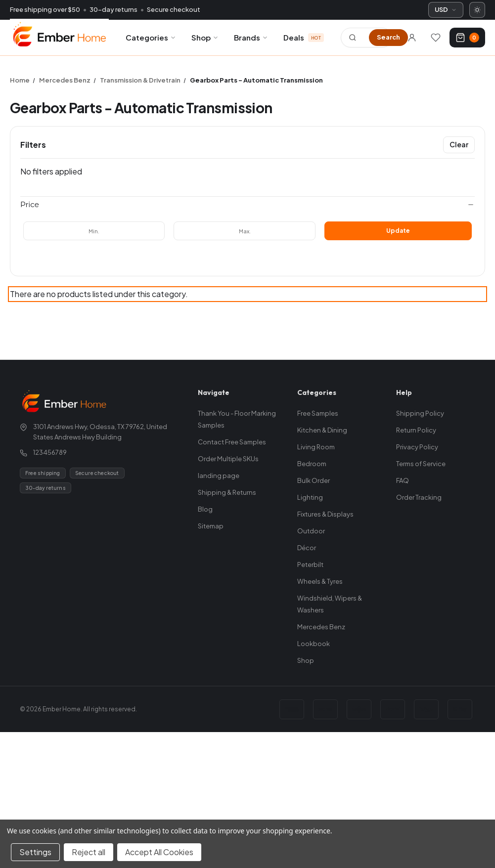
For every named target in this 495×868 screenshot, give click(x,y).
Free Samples (318, 413)
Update (398, 231)
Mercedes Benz (321, 627)
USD (446, 9)
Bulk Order (314, 480)
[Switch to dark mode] (477, 10)
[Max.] (244, 231)
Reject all (89, 852)
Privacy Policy (417, 447)
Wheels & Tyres (320, 581)
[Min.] (94, 231)
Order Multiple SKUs (228, 459)
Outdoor (311, 531)
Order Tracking (419, 497)
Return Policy (416, 430)
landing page (219, 476)
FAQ (403, 480)
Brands (251, 37)
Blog (205, 509)
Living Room (316, 447)
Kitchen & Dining (322, 430)
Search (388, 37)
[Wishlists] (436, 38)
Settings (35, 852)
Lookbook (314, 644)
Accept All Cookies (159, 852)
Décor (307, 548)
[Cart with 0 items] (467, 38)
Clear (459, 144)
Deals (304, 37)
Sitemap (211, 526)
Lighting (310, 497)
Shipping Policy (420, 413)
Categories (151, 37)
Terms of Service (421, 464)
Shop (205, 37)
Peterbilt (310, 564)
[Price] (247, 205)
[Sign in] (412, 38)
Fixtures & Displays (325, 514)
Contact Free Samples (232, 442)
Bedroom (312, 464)
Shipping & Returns (227, 492)
